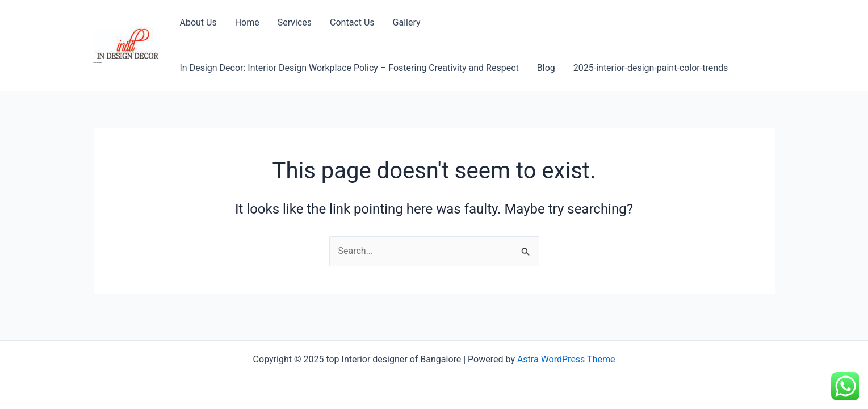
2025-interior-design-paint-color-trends (651, 68)
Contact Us (352, 22)
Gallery (407, 22)
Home (247, 22)
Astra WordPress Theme (566, 359)
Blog (546, 68)
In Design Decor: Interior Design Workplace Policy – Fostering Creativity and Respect (349, 68)
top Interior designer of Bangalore (98, 63)
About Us (198, 22)
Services (295, 22)
